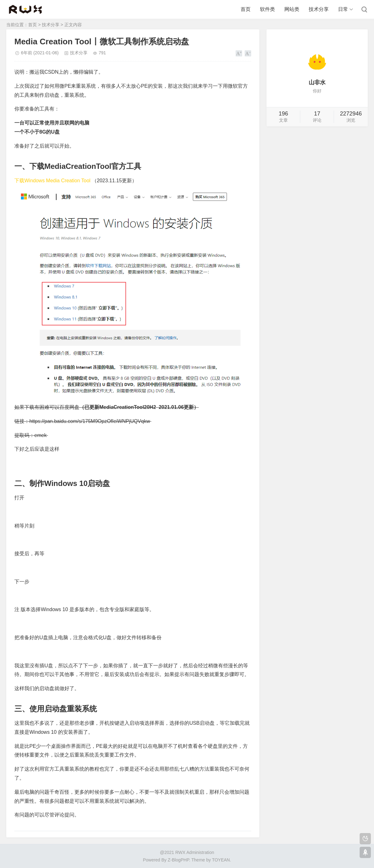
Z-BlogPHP (178, 860)
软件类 (267, 9)
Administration (200, 852)
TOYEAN (221, 860)
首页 (246, 9)
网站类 (292, 9)
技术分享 (319, 9)
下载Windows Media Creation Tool (52, 181)
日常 (343, 9)
